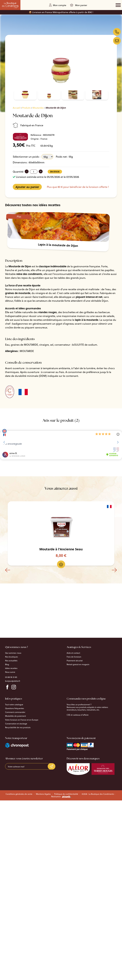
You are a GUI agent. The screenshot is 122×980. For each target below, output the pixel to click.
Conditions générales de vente (19, 794)
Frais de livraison (74, 657)
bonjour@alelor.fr (13, 681)
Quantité (18, 172)
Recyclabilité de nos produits (18, 728)
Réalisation (61, 797)
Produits (26, 108)
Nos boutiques (11, 657)
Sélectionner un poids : (26, 157)
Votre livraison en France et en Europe (22, 720)
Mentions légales (43, 794)
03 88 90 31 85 (11, 677)
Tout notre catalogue (14, 705)
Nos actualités (11, 661)
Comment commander (15, 712)
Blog (7, 664)
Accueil (17, 108)
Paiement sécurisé (75, 661)
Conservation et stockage (16, 724)
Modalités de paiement (15, 716)
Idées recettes (11, 668)
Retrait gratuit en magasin (78, 664)
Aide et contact (73, 653)
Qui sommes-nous (13, 653)
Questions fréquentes (15, 708)
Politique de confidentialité (66, 794)
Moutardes (38, 108)
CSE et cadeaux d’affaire (78, 715)
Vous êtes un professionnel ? (79, 705)
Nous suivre (10, 672)
